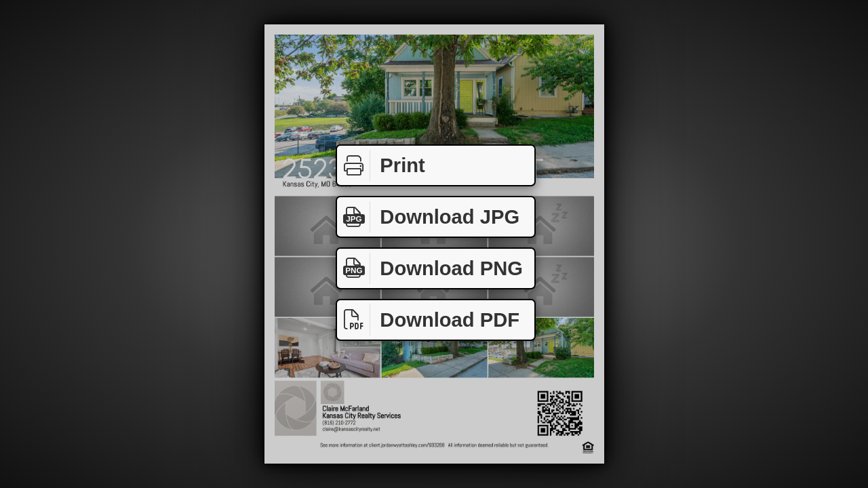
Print (381, 166)
